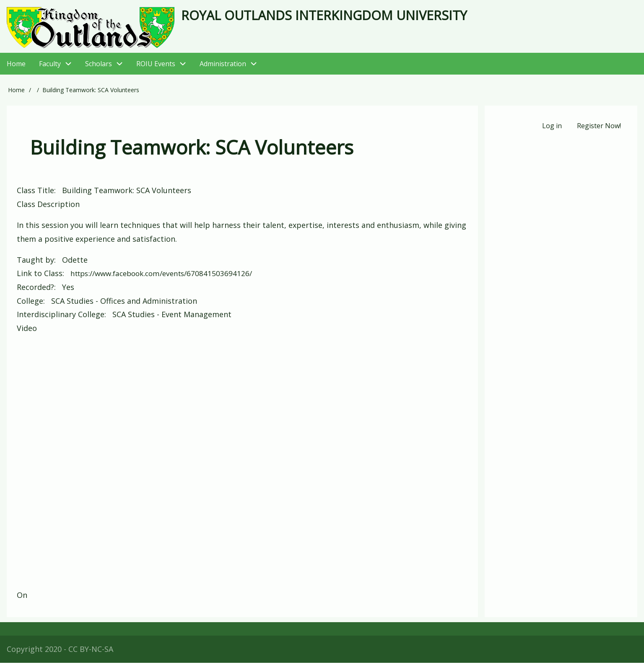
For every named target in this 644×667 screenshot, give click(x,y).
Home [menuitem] (16, 68)
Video (27, 332)
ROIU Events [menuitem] (165, 68)
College (30, 305)
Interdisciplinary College (61, 318)
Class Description (48, 209)
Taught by (35, 264)
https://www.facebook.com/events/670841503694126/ (167, 278)
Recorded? (35, 291)
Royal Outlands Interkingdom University (351, 17)
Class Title (35, 195)
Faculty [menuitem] (50, 68)
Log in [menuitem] (551, 131)
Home (16, 94)
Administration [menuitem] (232, 68)
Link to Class (40, 278)
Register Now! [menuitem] (599, 131)
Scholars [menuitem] (99, 68)
